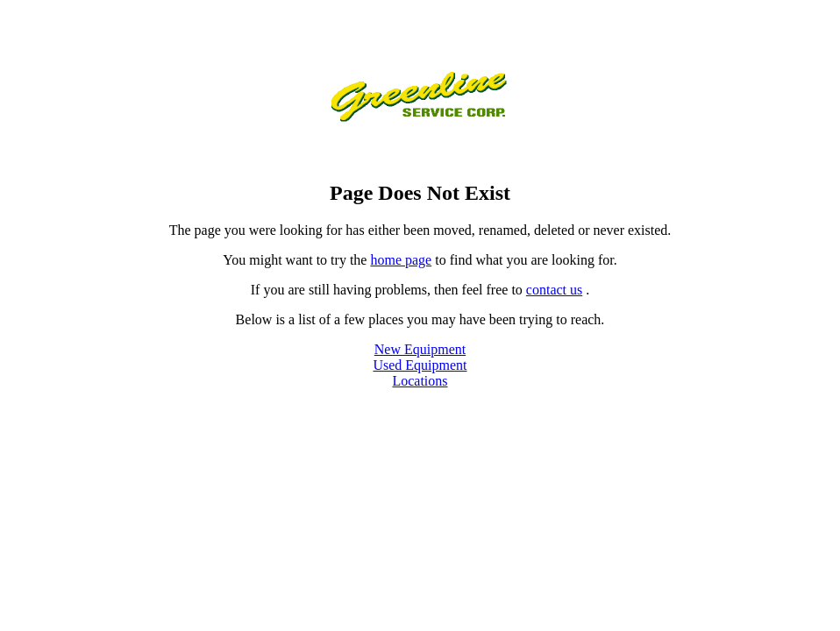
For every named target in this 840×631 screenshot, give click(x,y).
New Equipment (420, 349)
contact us (554, 290)
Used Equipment (420, 365)
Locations (420, 381)
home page (401, 260)
